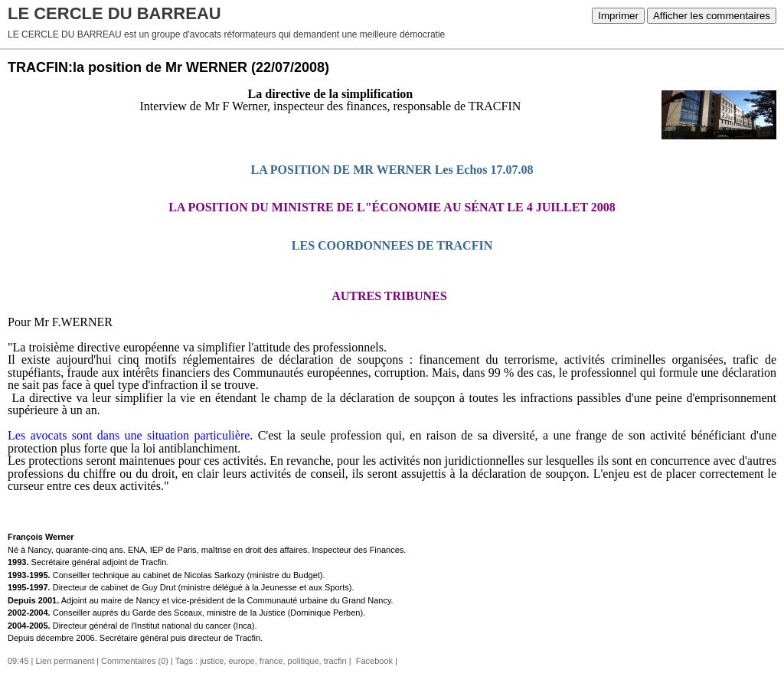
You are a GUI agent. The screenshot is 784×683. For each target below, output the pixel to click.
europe (241, 661)
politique (304, 661)
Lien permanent (65, 661)
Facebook (373, 661)
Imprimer (618, 16)
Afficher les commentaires (712, 16)
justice (212, 661)
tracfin (335, 661)
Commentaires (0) (135, 661)
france (271, 661)
